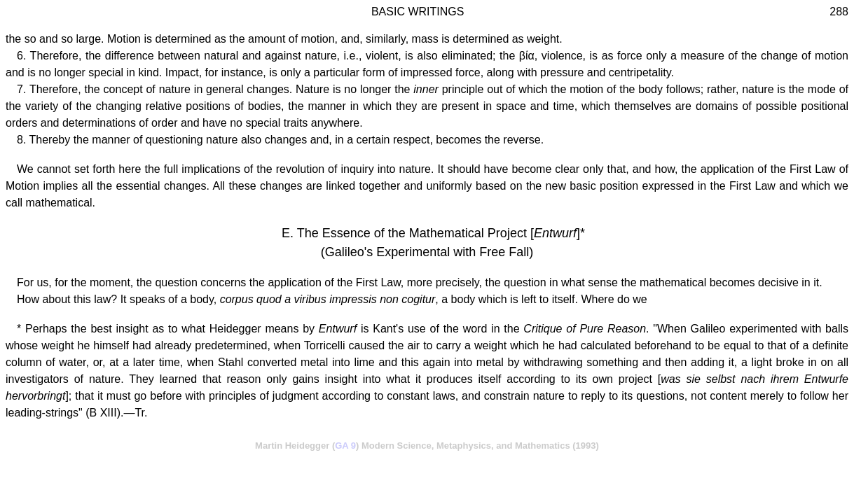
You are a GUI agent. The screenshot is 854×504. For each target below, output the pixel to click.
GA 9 (345, 446)
